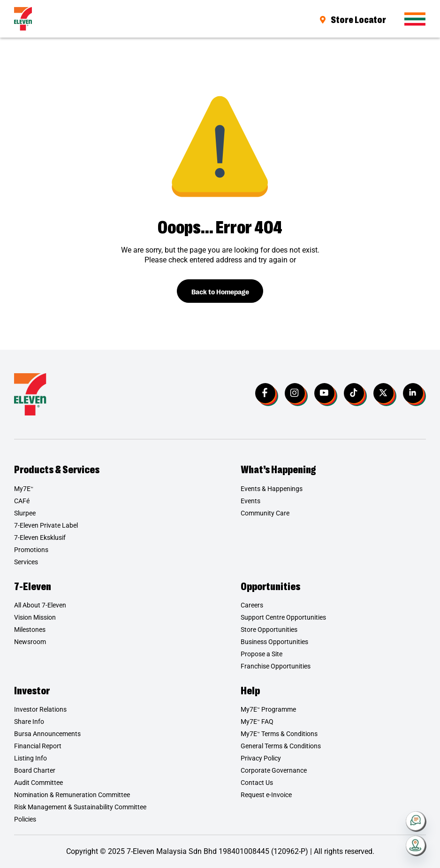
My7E (24, 489)
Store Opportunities (269, 630)
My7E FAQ (257, 722)
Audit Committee (38, 783)
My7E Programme (268, 710)
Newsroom (30, 642)
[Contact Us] (416, 822)
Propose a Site (262, 654)
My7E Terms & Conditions (279, 734)
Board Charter (35, 771)
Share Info (29, 722)
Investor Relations (40, 710)
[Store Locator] (416, 846)
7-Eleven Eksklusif (40, 538)
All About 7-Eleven (40, 606)
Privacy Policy (261, 759)
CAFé (22, 501)
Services (26, 562)
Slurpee (25, 513)
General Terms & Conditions (281, 746)
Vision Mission (35, 618)
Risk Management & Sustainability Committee (80, 807)
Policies (25, 820)
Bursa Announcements (47, 734)
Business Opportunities (274, 642)
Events (250, 501)
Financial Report (38, 746)
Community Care (265, 513)
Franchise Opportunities (276, 667)
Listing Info (30, 759)
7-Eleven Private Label (46, 525)
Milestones (30, 630)
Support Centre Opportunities (283, 618)
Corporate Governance (274, 771)
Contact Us (257, 783)
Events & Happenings (272, 489)
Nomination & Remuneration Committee (72, 795)
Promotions (31, 550)
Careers (252, 606)
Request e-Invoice (266, 795)
